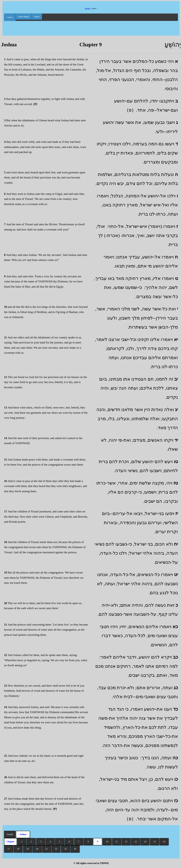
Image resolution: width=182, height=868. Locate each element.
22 (56, 849)
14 (145, 842)
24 (75, 849)
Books (37, 17)
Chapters (10, 17)
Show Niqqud (24, 17)
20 (37, 849)
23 (66, 849)
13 (136, 842)
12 (126, 842)
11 (117, 842)
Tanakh (88, 8)
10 (107, 842)
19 (28, 849)
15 (155, 842)
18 (18, 849)
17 (9, 849)
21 (47, 849)
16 (164, 842)
